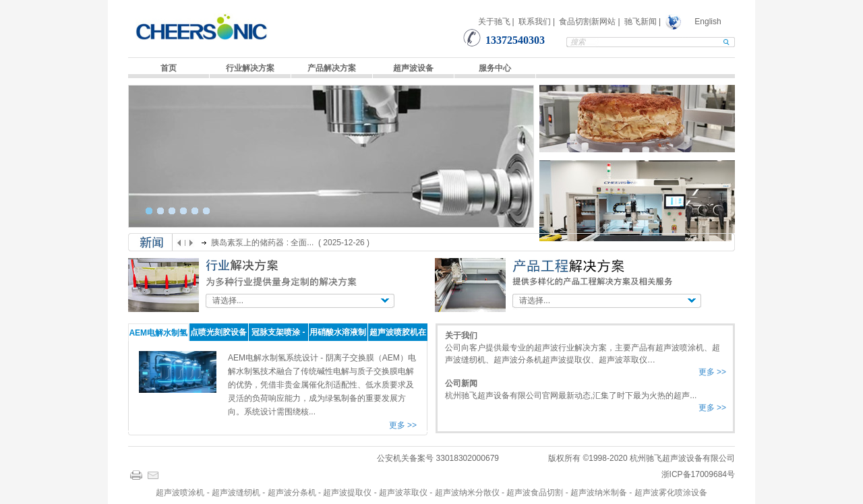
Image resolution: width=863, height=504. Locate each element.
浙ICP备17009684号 (698, 474)
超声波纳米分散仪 (467, 493)
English (708, 22)
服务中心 (495, 68)
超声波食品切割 (535, 493)
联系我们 (535, 22)
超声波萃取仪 (403, 493)
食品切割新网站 (587, 22)
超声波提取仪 (347, 493)
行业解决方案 (250, 68)
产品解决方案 (332, 68)
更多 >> (403, 425)
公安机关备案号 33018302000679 (438, 458)
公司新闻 (461, 383)
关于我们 (461, 336)
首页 (169, 68)
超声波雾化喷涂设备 (671, 493)
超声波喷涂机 (180, 493)
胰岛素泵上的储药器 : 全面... (263, 243)
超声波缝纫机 (236, 493)
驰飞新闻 (641, 22)
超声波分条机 (292, 493)
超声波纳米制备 (599, 493)
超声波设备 (413, 68)
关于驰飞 (494, 22)
